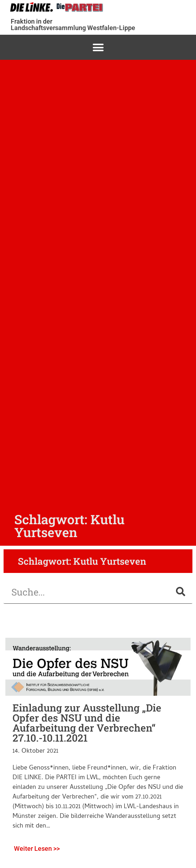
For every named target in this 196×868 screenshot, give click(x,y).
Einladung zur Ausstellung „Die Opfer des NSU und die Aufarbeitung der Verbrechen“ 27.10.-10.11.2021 (87, 723)
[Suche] (181, 592)
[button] (98, 47)
